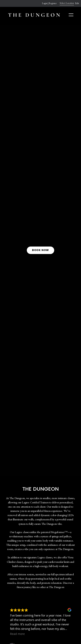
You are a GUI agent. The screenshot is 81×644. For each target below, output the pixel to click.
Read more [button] (17, 634)
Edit (77, 3)
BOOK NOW (40, 250)
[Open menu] (71, 15)
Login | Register (49, 3)
